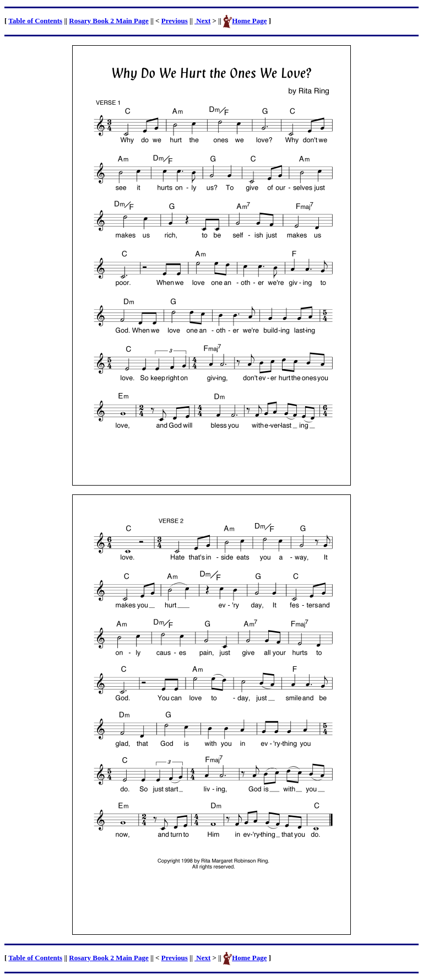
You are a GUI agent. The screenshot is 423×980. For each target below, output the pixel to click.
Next (202, 21)
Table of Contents (35, 21)
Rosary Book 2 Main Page (109, 21)
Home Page (249, 21)
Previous (175, 21)
